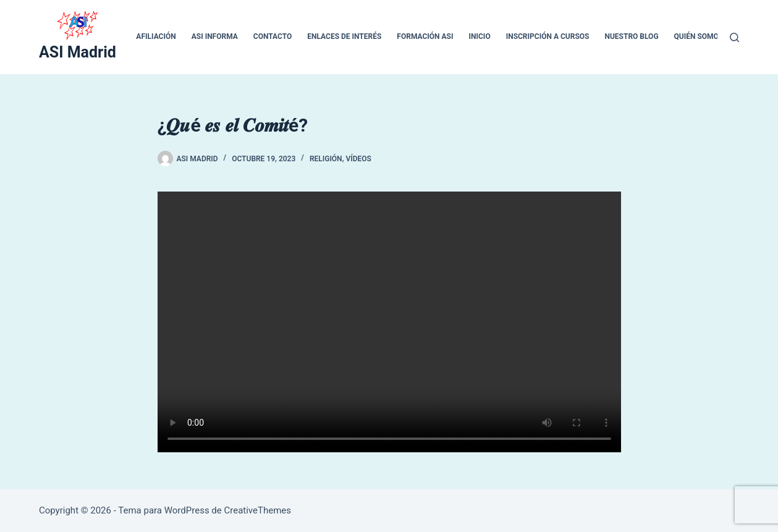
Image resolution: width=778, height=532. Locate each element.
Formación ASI (425, 36)
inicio (480, 36)
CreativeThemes (257, 510)
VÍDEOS (358, 159)
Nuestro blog (631, 36)
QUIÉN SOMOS (699, 36)
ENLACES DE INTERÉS (344, 36)
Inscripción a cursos (548, 36)
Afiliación (156, 36)
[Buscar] (734, 37)
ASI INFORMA (215, 36)
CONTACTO (273, 36)
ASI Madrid (78, 52)
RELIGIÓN (326, 159)
